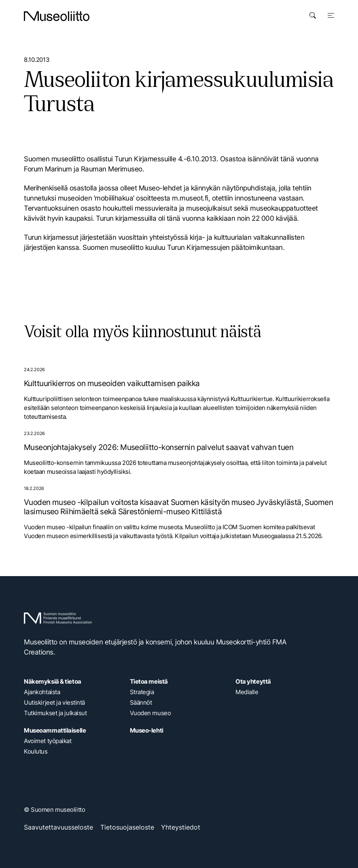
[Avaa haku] (313, 15)
